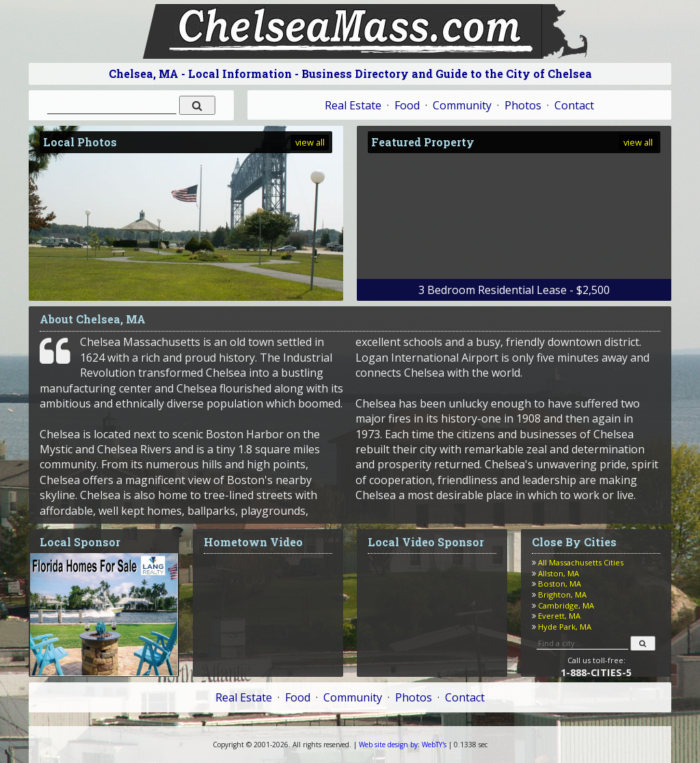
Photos (523, 105)
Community (462, 105)
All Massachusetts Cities (581, 562)
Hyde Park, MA (565, 627)
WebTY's (403, 745)
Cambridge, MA (566, 605)
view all (310, 142)
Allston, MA (558, 573)
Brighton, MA (562, 594)
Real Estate (353, 105)
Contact (574, 105)
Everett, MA (559, 616)
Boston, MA (560, 584)
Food (407, 105)
